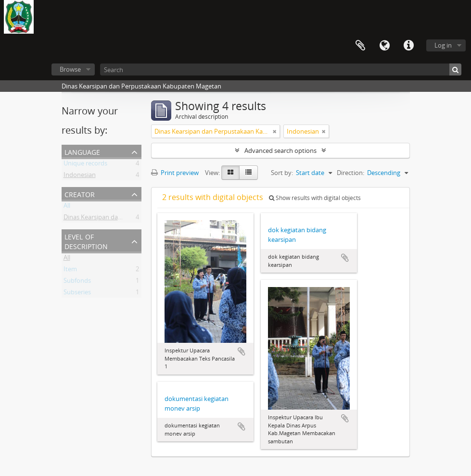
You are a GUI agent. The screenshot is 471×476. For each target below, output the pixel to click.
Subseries (77, 294)
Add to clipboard (242, 351)
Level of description (86, 241)
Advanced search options (280, 150)
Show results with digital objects (315, 198)
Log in (443, 45)
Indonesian (80, 176)
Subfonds (77, 282)
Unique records (85, 165)
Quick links (408, 46)
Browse (70, 69)
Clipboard (360, 46)
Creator (80, 194)
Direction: (350, 173)
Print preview (175, 173)
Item (70, 271)
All (67, 207)
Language (384, 46)
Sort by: (282, 173)
